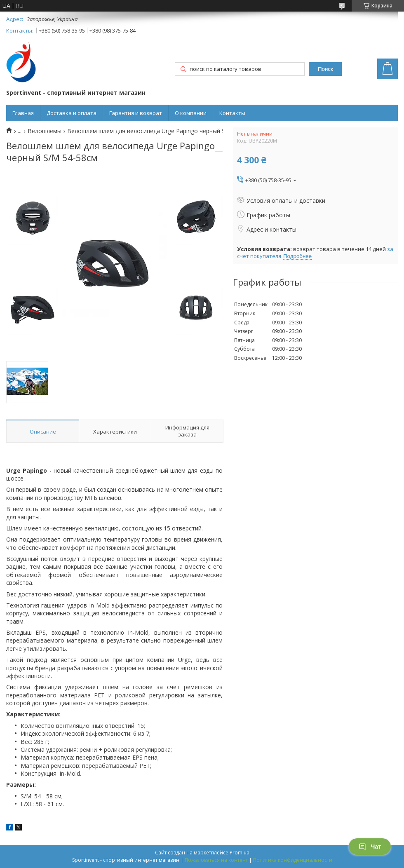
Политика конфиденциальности (293, 860)
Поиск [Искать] (325, 69)
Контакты (232, 113)
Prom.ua (240, 853)
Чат (370, 847)
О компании (191, 113)
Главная (23, 113)
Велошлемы (45, 131)
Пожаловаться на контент (216, 860)
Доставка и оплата (72, 113)
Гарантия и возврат (136, 113)
